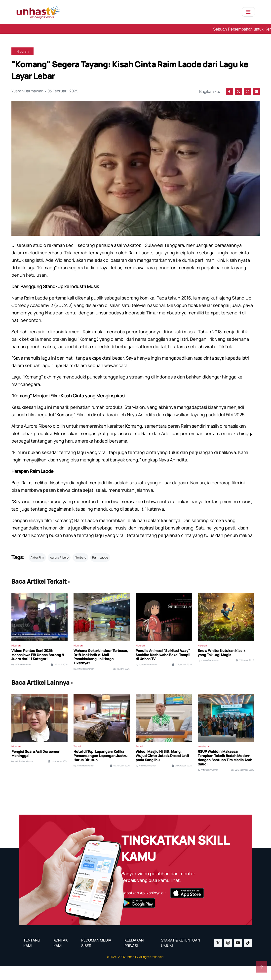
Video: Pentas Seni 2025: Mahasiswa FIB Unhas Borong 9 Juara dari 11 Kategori (38, 669)
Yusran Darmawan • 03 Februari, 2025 (46, 91)
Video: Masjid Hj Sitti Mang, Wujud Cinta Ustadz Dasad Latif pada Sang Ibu (162, 770)
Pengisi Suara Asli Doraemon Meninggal (36, 768)
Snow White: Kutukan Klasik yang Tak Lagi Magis (222, 667)
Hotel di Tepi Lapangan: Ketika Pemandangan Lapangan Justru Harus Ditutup (100, 770)
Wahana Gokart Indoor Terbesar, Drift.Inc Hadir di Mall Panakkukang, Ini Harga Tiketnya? (101, 671)
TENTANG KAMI (32, 957)
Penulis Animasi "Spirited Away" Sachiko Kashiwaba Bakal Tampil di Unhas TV (163, 669)
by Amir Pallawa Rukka (22, 775)
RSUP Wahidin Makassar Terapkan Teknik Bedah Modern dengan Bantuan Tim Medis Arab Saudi (225, 772)
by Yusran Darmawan (146, 679)
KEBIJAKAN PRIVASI (134, 957)
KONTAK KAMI (60, 957)
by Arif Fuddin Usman (22, 679)
